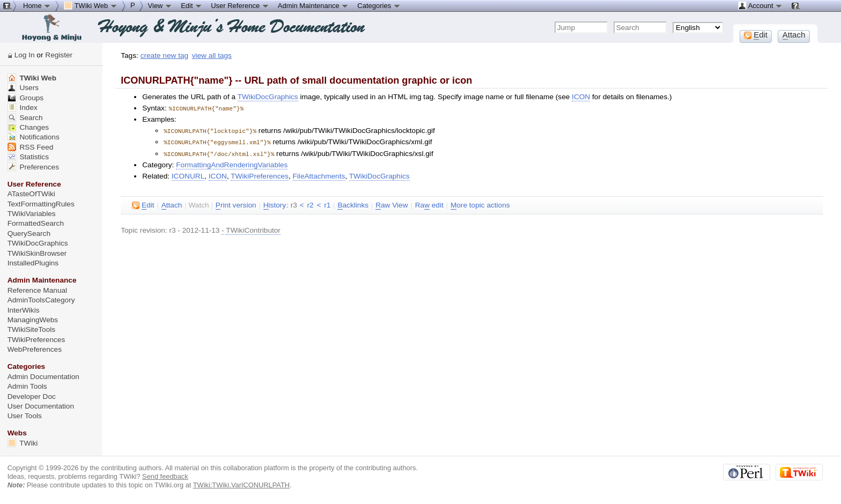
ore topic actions (480, 203)
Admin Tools (27, 386)
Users (23, 88)
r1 (327, 203)
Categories (379, 5)
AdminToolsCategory (41, 300)
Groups (26, 98)
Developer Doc (32, 396)
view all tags (212, 55)
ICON (581, 97)
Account (760, 5)
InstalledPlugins (33, 263)
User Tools (25, 416)
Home (37, 5)
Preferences (33, 167)
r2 (310, 203)
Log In (25, 55)
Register (59, 55)
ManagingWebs (33, 320)
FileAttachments (319, 174)
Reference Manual (37, 290)
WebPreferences (35, 349)
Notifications (34, 137)
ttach (172, 203)
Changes (28, 127)
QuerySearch (29, 234)
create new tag (164, 55)
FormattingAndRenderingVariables (232, 163)
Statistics (28, 157)
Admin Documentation (43, 377)
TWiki (23, 443)
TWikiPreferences (260, 174)
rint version (236, 203)
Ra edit (429, 203)
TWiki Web (32, 78)
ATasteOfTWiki (31, 194)
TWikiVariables (32, 214)
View (160, 5)
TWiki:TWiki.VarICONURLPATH (241, 485)
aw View (392, 203)
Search (25, 118)
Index (23, 108)
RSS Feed (31, 147)
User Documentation (41, 406)
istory (275, 203)
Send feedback (165, 476)
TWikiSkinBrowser (37, 253)
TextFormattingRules (41, 204)
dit (143, 203)
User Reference (240, 5)
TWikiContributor (253, 228)
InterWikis (24, 310)
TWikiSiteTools (31, 329)
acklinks (353, 203)
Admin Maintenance (313, 5)
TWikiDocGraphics (268, 97)
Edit (191, 5)
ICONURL (188, 174)
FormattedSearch (36, 223)
